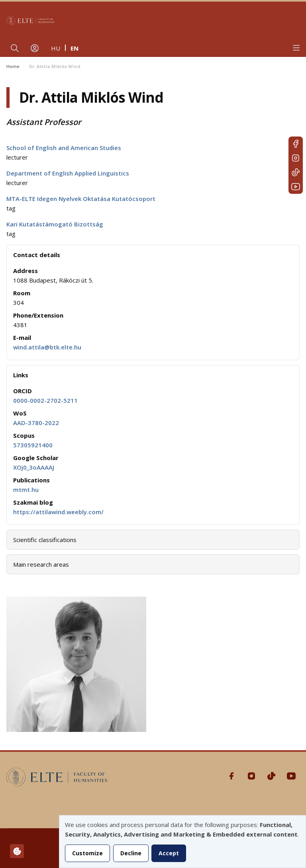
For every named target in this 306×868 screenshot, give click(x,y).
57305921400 (33, 445)
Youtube (296, 187)
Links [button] (21, 375)
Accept (169, 853)
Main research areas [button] (41, 564)
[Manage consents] (17, 851)
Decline (131, 853)
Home (13, 66)
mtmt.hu (26, 490)
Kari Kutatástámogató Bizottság (55, 224)
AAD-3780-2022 (36, 423)
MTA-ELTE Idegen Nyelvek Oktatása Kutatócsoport (81, 199)
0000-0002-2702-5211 (45, 400)
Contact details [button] (37, 255)
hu (56, 48)
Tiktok (296, 172)
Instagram (296, 158)
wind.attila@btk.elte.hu (47, 347)
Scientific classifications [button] (45, 540)
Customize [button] (87, 853)
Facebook (296, 144)
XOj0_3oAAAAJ (34, 467)
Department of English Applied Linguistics (68, 173)
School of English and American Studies (64, 148)
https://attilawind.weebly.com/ (58, 512)
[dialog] (182, 842)
